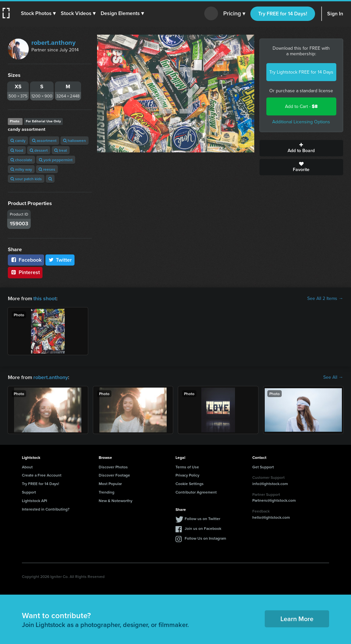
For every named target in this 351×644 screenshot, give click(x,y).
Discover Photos (113, 467)
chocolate (21, 160)
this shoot (45, 298)
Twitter (60, 260)
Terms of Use (187, 467)
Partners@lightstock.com (274, 500)
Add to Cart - (301, 106)
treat (61, 150)
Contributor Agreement (196, 492)
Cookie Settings (190, 484)
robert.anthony (53, 43)
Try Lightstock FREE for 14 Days (301, 72)
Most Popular (110, 484)
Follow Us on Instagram (205, 538)
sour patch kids (26, 179)
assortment (44, 140)
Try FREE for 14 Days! (283, 14)
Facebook (26, 260)
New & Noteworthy (116, 501)
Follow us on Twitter (202, 519)
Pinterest (25, 272)
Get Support (263, 467)
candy (18, 140)
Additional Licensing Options (301, 122)
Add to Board (301, 148)
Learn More (297, 619)
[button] (38, 13)
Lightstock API (34, 501)
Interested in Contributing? (46, 509)
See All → (333, 377)
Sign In (335, 14)
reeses (47, 169)
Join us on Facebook (203, 528)
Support (29, 492)
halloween (75, 140)
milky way (21, 169)
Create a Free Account (42, 475)
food (17, 150)
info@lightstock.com (270, 484)
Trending (107, 492)
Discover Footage (114, 475)
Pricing (234, 14)
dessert (39, 150)
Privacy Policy (187, 475)
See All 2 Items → (325, 299)
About (27, 467)
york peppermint (56, 160)
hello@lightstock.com (271, 517)
